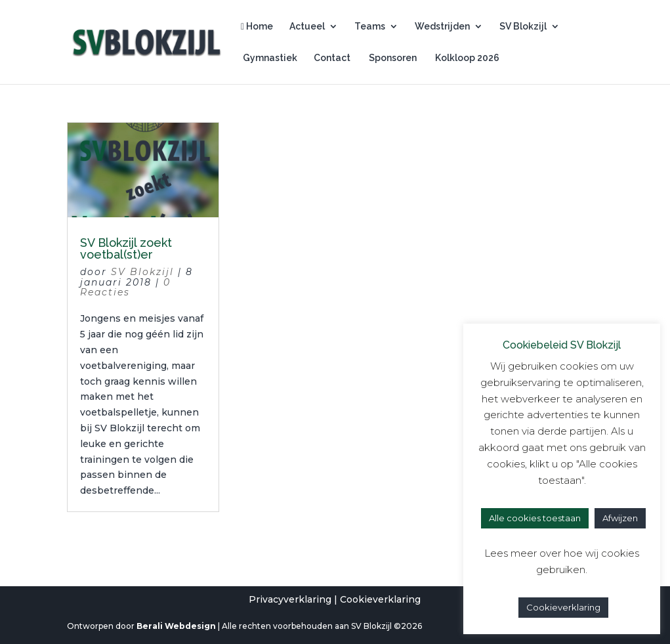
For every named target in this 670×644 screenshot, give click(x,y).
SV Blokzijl (523, 27)
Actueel (307, 27)
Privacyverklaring (290, 599)
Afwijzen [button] (620, 518)
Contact (332, 58)
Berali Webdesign (176, 626)
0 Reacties (125, 287)
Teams (370, 27)
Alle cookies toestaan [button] (535, 518)
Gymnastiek (269, 58)
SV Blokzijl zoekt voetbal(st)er (126, 248)
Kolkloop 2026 (466, 58)
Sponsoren (392, 58)
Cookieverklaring (380, 599)
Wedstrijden (442, 27)
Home (257, 27)
